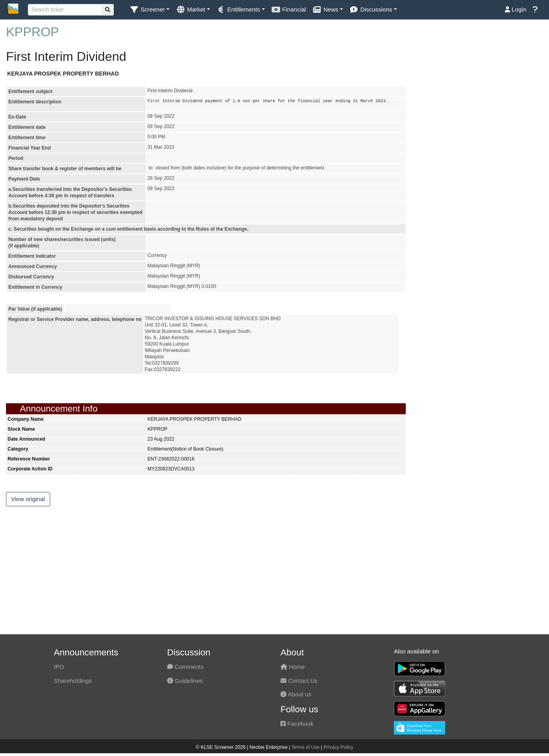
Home (293, 667)
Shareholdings (73, 681)
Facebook (297, 724)
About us (296, 694)
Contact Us (299, 681)
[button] (150, 10)
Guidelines (185, 681)
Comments (185, 667)
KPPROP (32, 32)
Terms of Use (306, 747)
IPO (59, 667)
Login (516, 9)
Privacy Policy (338, 747)
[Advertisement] (480, 94)
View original (28, 499)
